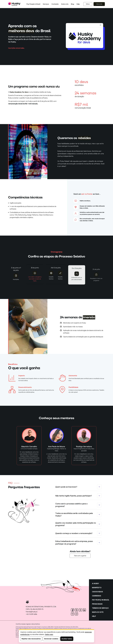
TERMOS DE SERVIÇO (100, 608)
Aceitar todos (67, 639)
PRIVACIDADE (97, 604)
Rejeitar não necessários (31, 639)
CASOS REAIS (97, 592)
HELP (94, 616)
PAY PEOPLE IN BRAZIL (101, 600)
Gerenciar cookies (51, 639)
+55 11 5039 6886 (31, 614)
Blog (72, 4)
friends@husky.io (32, 612)
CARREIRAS (97, 596)
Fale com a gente (80, 556)
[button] (46, 4)
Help (78, 4)
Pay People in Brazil (33, 4)
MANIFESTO (97, 588)
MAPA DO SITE (98, 612)
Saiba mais (49, 634)
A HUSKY (96, 583)
